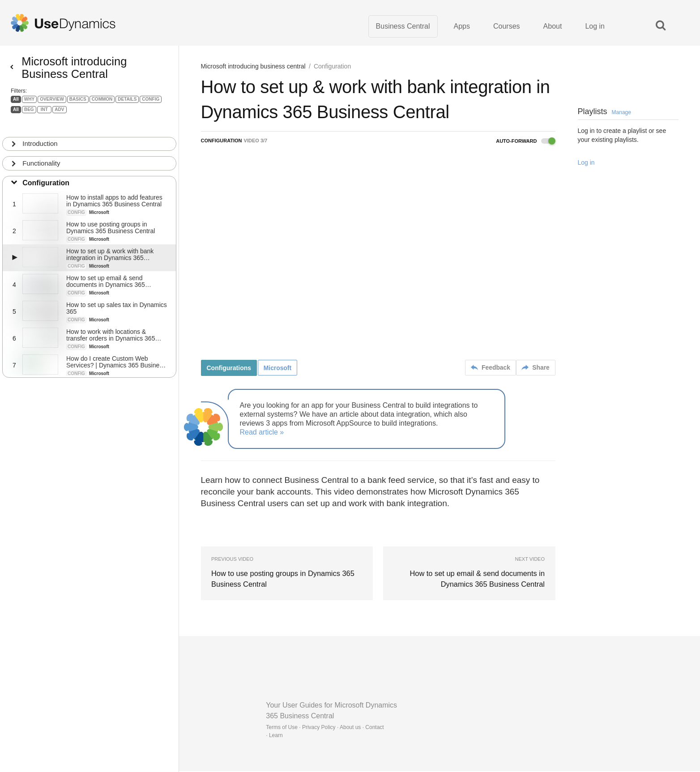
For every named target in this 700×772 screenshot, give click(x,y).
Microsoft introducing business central (253, 67)
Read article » (262, 433)
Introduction (40, 140)
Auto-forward (525, 142)
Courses (507, 27)
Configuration (46, 179)
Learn (276, 736)
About (553, 27)
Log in (595, 27)
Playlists (604, 112)
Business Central (403, 27)
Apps (462, 27)
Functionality (42, 160)
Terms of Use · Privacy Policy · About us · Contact (325, 728)
